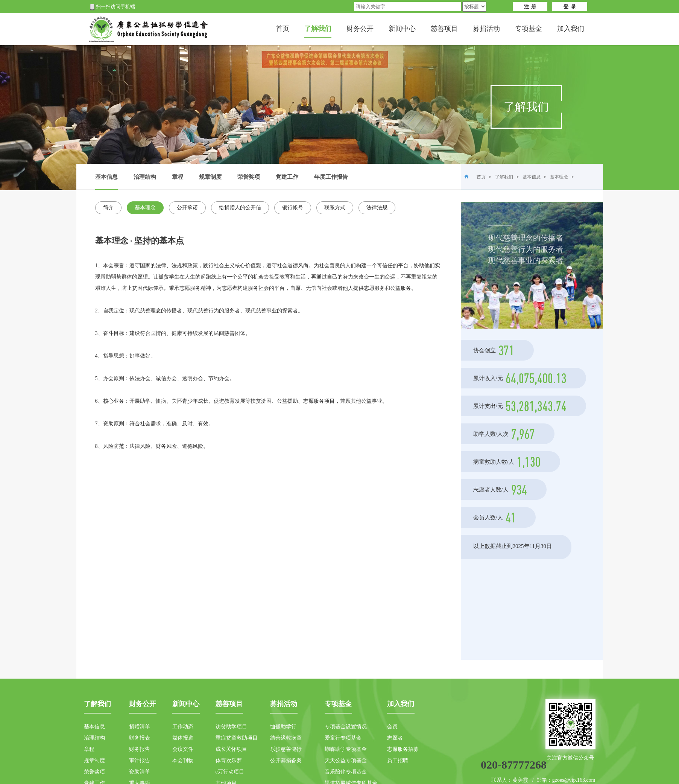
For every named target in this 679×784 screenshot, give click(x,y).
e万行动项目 (230, 772)
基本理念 (559, 177)
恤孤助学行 (283, 727)
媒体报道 (183, 738)
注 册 (530, 7)
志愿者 (395, 738)
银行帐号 (293, 208)
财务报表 (140, 738)
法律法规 (377, 208)
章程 (178, 177)
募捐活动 (486, 29)
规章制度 (210, 177)
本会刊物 (183, 760)
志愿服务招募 (403, 749)
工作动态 (183, 727)
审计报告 (140, 760)
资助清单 (140, 772)
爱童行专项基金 (343, 738)
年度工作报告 (331, 177)
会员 (392, 727)
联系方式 (335, 208)
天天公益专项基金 (346, 760)
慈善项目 (444, 29)
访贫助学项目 (231, 727)
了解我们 (504, 177)
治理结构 (145, 177)
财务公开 (360, 29)
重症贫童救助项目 (237, 738)
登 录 (570, 7)
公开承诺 (187, 208)
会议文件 (183, 749)
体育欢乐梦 (229, 760)
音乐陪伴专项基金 (346, 772)
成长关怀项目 (231, 749)
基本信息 (106, 182)
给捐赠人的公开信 (240, 208)
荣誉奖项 (249, 177)
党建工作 (287, 177)
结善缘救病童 (286, 738)
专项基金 (529, 29)
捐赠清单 (140, 727)
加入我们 (571, 29)
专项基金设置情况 (346, 727)
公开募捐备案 (286, 760)
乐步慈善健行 (286, 749)
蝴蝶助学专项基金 (346, 749)
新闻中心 (402, 29)
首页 (283, 29)
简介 (108, 208)
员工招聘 (398, 760)
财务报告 (140, 749)
